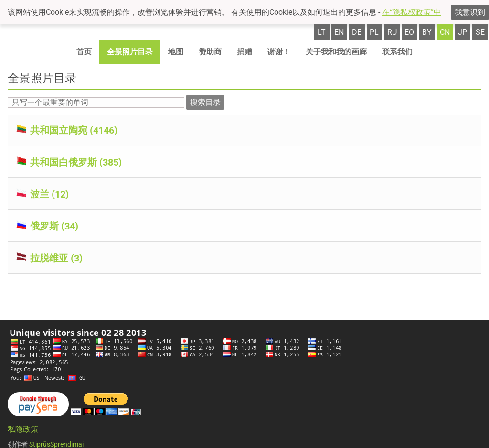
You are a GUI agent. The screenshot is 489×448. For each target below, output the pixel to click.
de (357, 32)
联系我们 (397, 52)
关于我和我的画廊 (336, 52)
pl (374, 32)
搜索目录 (205, 102)
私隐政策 (23, 429)
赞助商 (210, 52)
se (480, 32)
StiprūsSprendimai (56, 444)
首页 (84, 52)
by (427, 32)
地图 (176, 52)
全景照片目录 (130, 52)
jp (462, 32)
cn (445, 32)
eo (409, 32)
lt (322, 32)
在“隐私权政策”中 (412, 12)
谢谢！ (279, 52)
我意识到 (470, 12)
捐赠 (244, 52)
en (339, 32)
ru (392, 32)
